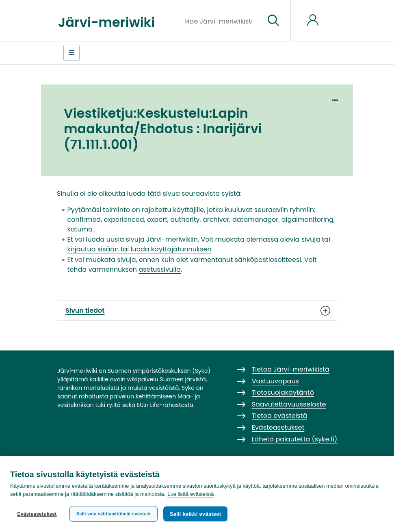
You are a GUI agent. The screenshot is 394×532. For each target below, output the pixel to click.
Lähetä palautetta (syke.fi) (295, 439)
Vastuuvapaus (275, 381)
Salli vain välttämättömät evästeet (114, 514)
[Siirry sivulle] (273, 21)
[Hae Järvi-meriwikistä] (222, 21)
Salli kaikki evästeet (195, 514)
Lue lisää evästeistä (191, 494)
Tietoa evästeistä (279, 416)
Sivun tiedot (197, 311)
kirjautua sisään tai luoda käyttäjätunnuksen (140, 249)
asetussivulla (160, 269)
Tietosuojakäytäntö (283, 393)
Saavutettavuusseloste (289, 404)
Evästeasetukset (37, 514)
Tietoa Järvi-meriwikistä (291, 369)
